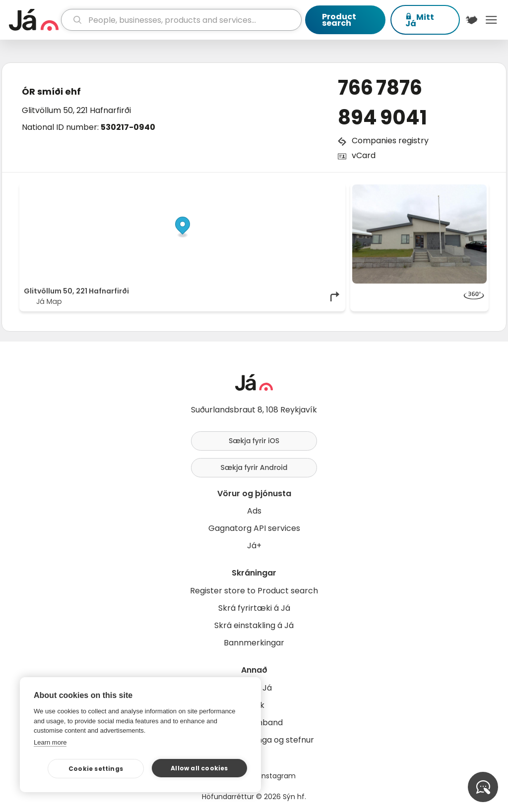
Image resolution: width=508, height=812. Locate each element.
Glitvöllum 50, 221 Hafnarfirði (76, 110)
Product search (339, 20)
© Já (239, 189)
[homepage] (34, 20)
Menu (491, 20)
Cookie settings (96, 769)
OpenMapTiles (322, 189)
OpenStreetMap (274, 189)
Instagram (278, 776)
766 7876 (380, 88)
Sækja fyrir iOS (254, 441)
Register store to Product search (254, 591)
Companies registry (390, 141)
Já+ (254, 546)
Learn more (50, 742)
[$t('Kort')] (472, 20)
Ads (254, 511)
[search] (181, 20)
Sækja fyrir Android (254, 467)
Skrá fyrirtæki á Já (254, 608)
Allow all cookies (199, 768)
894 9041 (382, 117)
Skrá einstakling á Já (254, 625)
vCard (364, 155)
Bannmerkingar (254, 643)
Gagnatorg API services (254, 528)
